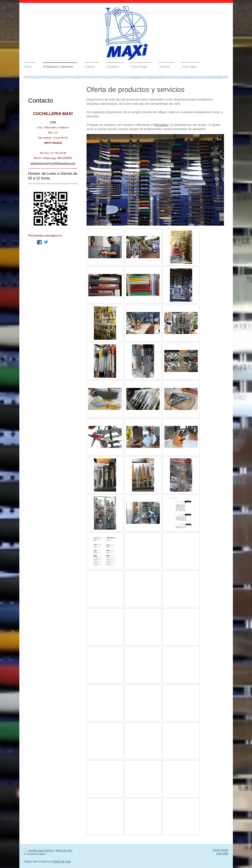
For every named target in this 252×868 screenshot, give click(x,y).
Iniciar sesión (220, 850)
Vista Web (222, 854)
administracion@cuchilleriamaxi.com (53, 163)
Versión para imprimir (39, 850)
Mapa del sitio (64, 850)
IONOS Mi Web (61, 862)
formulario (161, 125)
